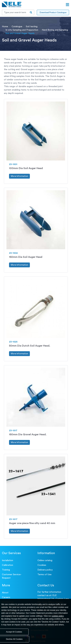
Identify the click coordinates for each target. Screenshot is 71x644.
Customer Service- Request (12, 576)
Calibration (8, 565)
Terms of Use (44, 575)
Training (6, 570)
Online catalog (45, 560)
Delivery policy (45, 570)
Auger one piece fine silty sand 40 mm (32, 523)
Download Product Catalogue (53, 12)
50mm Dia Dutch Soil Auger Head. (30, 346)
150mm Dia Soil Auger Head (26, 257)
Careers (6, 597)
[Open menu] (67, 5)
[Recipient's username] (15, 12)
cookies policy (58, 616)
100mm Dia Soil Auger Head (26, 168)
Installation (8, 560)
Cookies (42, 565)
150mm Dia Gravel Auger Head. (28, 434)
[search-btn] (31, 12)
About (5, 593)
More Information (19, 176)
